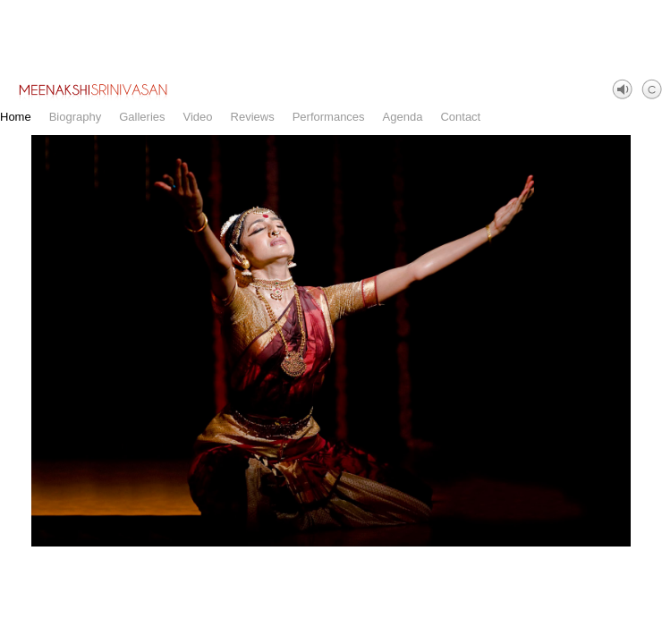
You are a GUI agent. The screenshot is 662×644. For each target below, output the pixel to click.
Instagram (649, 631)
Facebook (623, 631)
